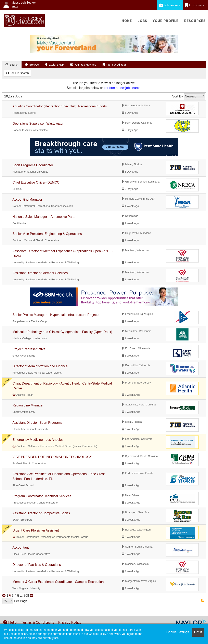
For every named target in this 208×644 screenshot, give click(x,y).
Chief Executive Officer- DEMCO (36, 182)
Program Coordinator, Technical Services (42, 496)
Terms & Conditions (37, 622)
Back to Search (17, 73)
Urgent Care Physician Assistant (36, 530)
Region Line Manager (28, 405)
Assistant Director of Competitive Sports (41, 513)
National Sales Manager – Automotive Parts (44, 217)
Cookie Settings (178, 632)
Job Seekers (170, 5)
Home (127, 21)
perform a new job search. (123, 88)
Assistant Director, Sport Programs (37, 423)
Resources (195, 21)
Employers (195, 5)
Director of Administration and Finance (40, 366)
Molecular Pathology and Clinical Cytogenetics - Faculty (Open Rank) (62, 332)
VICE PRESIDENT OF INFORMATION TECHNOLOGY (52, 457)
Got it (198, 632)
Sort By (178, 96)
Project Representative (29, 349)
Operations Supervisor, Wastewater (38, 124)
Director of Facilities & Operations (37, 565)
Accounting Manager (27, 199)
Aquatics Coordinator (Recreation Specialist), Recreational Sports (60, 106)
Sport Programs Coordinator (33, 165)
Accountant (21, 547)
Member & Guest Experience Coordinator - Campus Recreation (58, 582)
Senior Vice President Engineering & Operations (47, 234)
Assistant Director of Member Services (40, 273)
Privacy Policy (70, 622)
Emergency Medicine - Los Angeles (38, 440)
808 (26, 596)
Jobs (142, 21)
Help (10, 622)
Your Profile (166, 21)
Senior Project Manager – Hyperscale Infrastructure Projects (56, 315)
